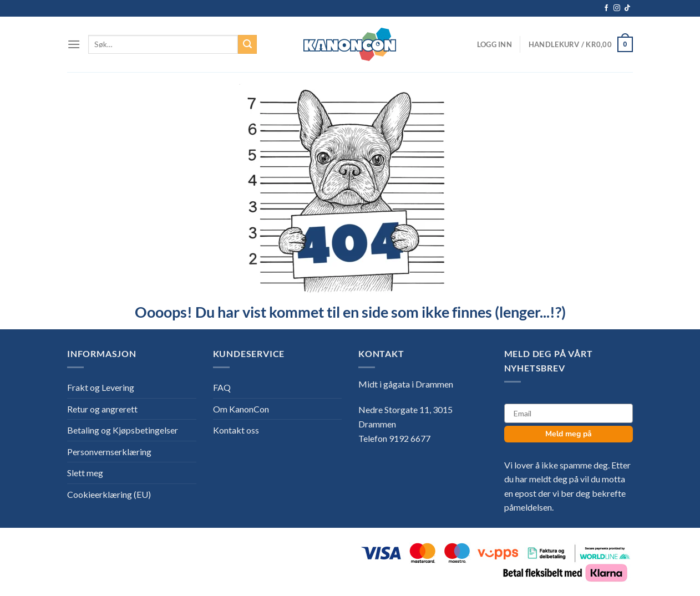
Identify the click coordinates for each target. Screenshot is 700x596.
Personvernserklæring (109, 452)
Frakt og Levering (101, 387)
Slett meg (85, 473)
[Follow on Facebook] (606, 8)
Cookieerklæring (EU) (109, 494)
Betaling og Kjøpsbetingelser (123, 430)
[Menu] (74, 44)
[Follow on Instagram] (617, 8)
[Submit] (247, 44)
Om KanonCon (241, 409)
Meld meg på (569, 434)
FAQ (222, 387)
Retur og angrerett (102, 409)
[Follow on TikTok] (627, 8)
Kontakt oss (236, 430)
